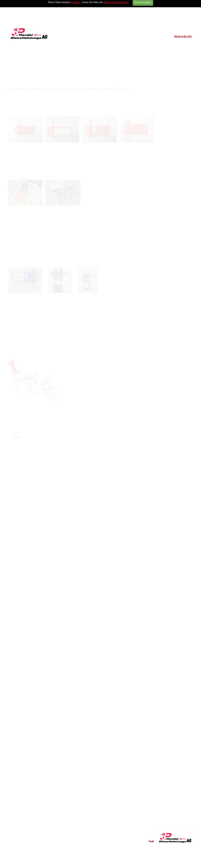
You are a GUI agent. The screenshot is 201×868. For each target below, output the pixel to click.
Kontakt (124, 45)
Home (30, 45)
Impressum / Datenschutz (171, 45)
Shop (17, 437)
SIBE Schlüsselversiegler (53, 45)
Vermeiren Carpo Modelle (77, 45)
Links (148, 45)
